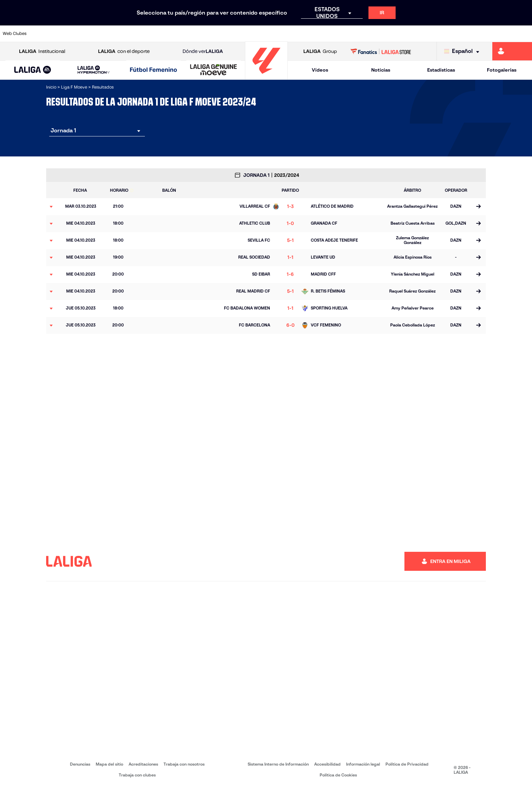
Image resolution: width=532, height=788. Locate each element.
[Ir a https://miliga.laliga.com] (512, 51)
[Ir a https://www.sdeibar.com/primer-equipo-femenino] (461, 34)
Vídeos (320, 70)
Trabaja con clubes (137, 775)
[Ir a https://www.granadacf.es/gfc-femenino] (273, 34)
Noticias (381, 70)
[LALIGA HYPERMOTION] (94, 70)
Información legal (363, 764)
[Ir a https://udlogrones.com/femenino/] (524, 34)
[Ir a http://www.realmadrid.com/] (399, 34)
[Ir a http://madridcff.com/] (336, 34)
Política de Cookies (338, 775)
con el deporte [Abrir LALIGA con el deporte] (124, 51)
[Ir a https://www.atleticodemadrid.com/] (116, 34)
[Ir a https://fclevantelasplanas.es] (241, 34)
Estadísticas (441, 70)
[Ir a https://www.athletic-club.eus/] (53, 34)
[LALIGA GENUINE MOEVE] (214, 70)
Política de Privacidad (407, 764)
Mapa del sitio (109, 764)
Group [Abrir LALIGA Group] (320, 51)
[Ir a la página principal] (266, 77)
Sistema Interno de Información (278, 764)
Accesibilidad (327, 764)
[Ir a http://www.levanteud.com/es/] (304, 34)
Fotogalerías (502, 70)
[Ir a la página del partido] (478, 207)
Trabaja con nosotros (184, 764)
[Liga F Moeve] (154, 70)
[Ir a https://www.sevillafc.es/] (493, 34)
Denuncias (80, 764)
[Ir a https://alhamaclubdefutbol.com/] (84, 34)
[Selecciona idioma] (463, 51)
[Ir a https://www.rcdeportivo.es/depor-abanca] (178, 34)
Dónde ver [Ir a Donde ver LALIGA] (203, 51)
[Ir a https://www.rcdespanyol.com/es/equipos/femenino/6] (367, 34)
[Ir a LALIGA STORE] (381, 51)
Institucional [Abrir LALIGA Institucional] (42, 51)
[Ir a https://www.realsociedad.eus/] (430, 34)
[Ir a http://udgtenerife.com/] (147, 34)
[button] (33, 70)
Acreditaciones (143, 764)
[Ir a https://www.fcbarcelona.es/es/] (210, 34)
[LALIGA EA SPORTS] (33, 70)
